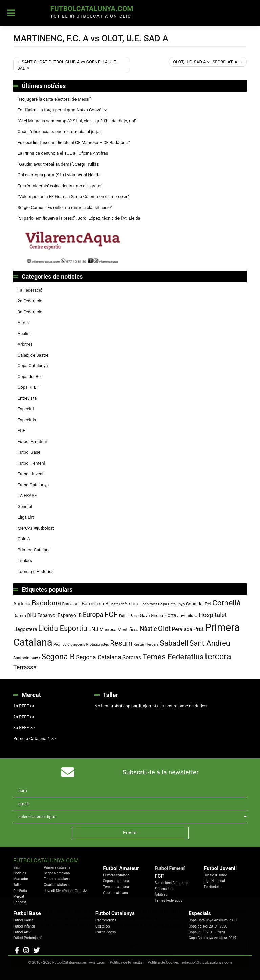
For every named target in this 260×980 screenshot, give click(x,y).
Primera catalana (57, 867)
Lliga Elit (26, 517)
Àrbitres (25, 344)
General (25, 506)
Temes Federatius (169, 901)
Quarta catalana (56, 885)
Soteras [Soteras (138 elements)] (132, 657)
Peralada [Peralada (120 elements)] (182, 629)
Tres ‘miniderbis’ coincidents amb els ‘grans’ (60, 186)
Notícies (20, 873)
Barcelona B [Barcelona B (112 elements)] (95, 604)
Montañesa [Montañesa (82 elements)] (128, 630)
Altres (23, 323)
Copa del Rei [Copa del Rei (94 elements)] (199, 604)
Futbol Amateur (32, 441)
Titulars (25, 561)
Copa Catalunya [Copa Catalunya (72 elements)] (171, 604)
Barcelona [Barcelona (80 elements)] (71, 604)
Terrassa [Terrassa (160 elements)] (25, 667)
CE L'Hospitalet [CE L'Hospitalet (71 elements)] (144, 604)
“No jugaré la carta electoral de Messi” (54, 99)
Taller (17, 885)
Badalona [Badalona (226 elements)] (46, 603)
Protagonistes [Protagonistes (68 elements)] (98, 645)
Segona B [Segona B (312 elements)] (58, 657)
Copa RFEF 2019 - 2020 (207, 932)
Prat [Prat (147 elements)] (199, 629)
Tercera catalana (57, 879)
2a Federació (30, 301)
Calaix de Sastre (33, 355)
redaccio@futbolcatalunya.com (206, 963)
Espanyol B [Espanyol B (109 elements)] (70, 615)
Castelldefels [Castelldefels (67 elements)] (120, 604)
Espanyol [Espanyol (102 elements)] (47, 615)
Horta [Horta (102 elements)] (170, 615)
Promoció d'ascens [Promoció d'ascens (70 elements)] (69, 645)
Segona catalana (57, 873)
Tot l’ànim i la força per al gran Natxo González (62, 110)
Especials (27, 420)
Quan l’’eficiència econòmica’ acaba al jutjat (59, 132)
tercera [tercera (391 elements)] (218, 656)
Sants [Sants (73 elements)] (35, 658)
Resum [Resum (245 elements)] (121, 643)
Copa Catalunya (33, 366)
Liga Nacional (214, 881)
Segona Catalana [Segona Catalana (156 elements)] (99, 657)
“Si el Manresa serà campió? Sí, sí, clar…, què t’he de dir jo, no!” (77, 121)
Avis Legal (97, 963)
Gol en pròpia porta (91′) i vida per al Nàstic (59, 175)
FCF (21, 431)
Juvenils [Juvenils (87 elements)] (185, 615)
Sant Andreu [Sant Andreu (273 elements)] (210, 643)
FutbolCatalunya (33, 485)
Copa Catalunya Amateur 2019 (212, 938)
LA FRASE (27, 496)
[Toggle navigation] (11, 13)
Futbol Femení (31, 463)
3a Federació (30, 312)
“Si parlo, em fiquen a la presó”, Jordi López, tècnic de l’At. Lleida (79, 218)
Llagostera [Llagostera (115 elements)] (25, 629)
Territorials (212, 887)
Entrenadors (164, 889)
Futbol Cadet (23, 920)
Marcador (21, 879)
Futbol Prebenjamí (27, 938)
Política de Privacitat (127, 963)
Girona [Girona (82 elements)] (157, 616)
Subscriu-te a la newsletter (161, 772)
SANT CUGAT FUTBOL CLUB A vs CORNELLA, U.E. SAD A (67, 65)
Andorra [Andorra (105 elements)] (22, 604)
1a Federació (30, 290)
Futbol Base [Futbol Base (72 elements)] (129, 616)
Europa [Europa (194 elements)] (93, 615)
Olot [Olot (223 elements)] (165, 629)
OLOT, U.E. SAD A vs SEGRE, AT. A (205, 62)
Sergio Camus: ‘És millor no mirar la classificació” (65, 207)
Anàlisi (24, 333)
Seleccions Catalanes (171, 883)
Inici (16, 867)
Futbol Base (29, 452)
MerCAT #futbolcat (36, 528)
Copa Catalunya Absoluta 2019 (213, 920)
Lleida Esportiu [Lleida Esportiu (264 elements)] (63, 628)
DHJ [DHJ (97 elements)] (31, 615)
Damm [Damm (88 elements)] (20, 615)
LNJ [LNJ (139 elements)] (93, 629)
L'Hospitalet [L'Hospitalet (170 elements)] (211, 615)
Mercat (19, 897)
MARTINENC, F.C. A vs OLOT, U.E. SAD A (91, 38)
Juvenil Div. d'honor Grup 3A (66, 891)
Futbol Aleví (22, 932)
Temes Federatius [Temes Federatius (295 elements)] (173, 657)
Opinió (24, 539)
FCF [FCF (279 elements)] (111, 614)
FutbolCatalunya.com (92, 9)
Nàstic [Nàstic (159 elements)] (148, 629)
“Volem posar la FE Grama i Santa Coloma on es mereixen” (74, 197)
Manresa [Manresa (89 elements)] (108, 629)
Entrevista (27, 398)
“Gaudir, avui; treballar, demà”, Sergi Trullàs (58, 164)
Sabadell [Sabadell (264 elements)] (174, 643)
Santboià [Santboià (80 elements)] (21, 658)
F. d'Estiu (20, 891)
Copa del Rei (30, 376)
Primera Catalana (34, 550)
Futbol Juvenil (31, 474)
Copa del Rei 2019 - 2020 (208, 926)
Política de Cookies (163, 963)
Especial (26, 409)
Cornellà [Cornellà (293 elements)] (226, 603)
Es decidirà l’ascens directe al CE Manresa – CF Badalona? (74, 142)
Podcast (20, 902)
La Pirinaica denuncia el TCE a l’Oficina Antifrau (63, 153)
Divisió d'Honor (215, 875)
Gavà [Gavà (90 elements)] (145, 615)
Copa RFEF (28, 387)
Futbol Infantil (24, 926)
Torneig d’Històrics (36, 571)
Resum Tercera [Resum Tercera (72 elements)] (146, 645)
